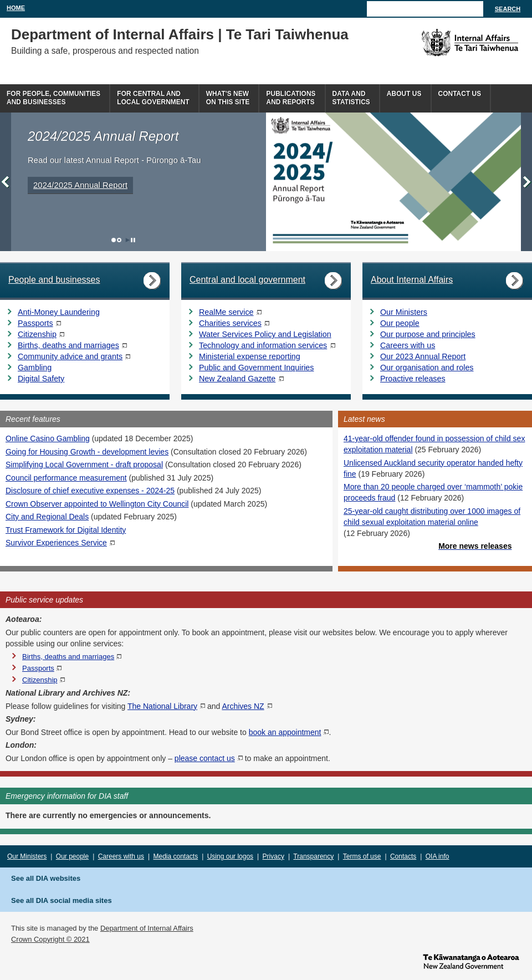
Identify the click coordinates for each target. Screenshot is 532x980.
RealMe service (226, 312)
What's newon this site (228, 98)
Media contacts (176, 856)
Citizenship (37, 334)
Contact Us (460, 94)
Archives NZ (243, 706)
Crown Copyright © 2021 (50, 939)
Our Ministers (404, 312)
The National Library (162, 706)
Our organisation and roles (427, 367)
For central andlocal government (153, 98)
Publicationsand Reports (291, 98)
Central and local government (247, 280)
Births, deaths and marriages (68, 345)
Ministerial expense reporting (250, 356)
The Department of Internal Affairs (445, 43)
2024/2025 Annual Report (80, 185)
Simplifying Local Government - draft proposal (84, 465)
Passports (35, 323)
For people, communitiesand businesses (53, 98)
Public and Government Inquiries (256, 367)
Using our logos (230, 856)
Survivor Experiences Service (56, 543)
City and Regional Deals (47, 517)
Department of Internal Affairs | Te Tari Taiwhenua (180, 34)
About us (404, 94)
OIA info (438, 856)
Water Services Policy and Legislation (265, 334)
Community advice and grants (70, 356)
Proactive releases (413, 379)
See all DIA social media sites (62, 900)
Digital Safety (41, 379)
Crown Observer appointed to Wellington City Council (97, 504)
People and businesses (54, 280)
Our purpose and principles (428, 334)
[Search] (425, 9)
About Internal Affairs (412, 280)
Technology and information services (263, 345)
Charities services (230, 323)
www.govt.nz (471, 961)
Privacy (273, 856)
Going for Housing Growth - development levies (87, 452)
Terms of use (362, 856)
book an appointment (285, 732)
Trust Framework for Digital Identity (66, 530)
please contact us (205, 758)
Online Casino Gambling (48, 438)
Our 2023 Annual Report (423, 356)
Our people (400, 323)
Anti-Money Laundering (59, 312)
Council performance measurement (66, 478)
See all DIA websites (46, 878)
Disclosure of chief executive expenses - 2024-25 (90, 491)
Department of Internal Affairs (147, 928)
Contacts (403, 856)
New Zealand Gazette (237, 379)
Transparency (313, 856)
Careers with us (408, 345)
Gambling (35, 367)
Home (16, 8)
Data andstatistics (351, 98)
